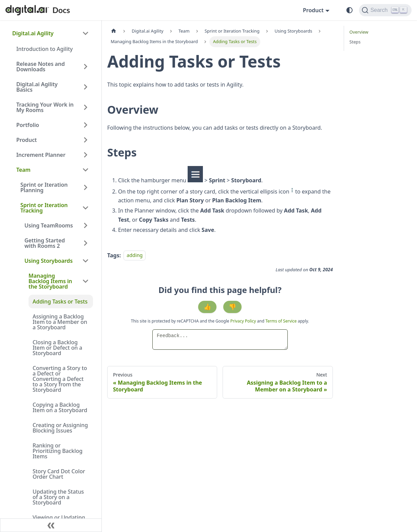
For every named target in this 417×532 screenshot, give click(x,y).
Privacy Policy (244, 321)
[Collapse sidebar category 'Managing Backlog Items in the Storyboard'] (86, 281)
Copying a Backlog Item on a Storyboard (60, 407)
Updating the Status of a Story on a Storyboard (58, 497)
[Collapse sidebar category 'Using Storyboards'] (86, 261)
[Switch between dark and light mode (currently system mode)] (349, 10)
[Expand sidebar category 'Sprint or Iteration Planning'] (86, 187)
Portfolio (28, 125)
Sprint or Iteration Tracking (44, 208)
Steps (355, 42)
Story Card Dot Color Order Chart (59, 474)
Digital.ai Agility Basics (37, 87)
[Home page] (114, 31)
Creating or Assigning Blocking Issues (60, 428)
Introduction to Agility (44, 49)
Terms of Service (281, 321)
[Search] (385, 10)
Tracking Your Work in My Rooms (45, 107)
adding (135, 255)
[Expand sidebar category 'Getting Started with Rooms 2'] (86, 243)
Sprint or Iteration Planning (44, 187)
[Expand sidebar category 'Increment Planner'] (86, 155)
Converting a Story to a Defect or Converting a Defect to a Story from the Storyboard (60, 379)
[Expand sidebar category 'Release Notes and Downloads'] (86, 67)
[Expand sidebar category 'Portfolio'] (86, 125)
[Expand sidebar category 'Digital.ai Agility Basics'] (86, 87)
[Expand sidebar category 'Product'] (86, 140)
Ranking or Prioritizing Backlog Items (58, 451)
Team (23, 170)
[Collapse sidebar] (51, 525)
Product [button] (313, 10)
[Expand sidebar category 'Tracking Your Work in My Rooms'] (86, 107)
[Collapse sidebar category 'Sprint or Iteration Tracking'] (86, 208)
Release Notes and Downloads (41, 67)
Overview (359, 32)
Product (27, 140)
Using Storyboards (49, 261)
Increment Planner (41, 155)
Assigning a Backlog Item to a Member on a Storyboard (60, 322)
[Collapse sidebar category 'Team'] (86, 170)
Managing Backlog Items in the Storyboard (50, 281)
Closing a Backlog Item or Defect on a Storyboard (57, 348)
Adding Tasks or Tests (60, 301)
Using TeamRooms (49, 225)
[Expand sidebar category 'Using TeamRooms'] (86, 225)
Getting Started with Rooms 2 (45, 243)
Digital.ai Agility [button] (33, 33)
